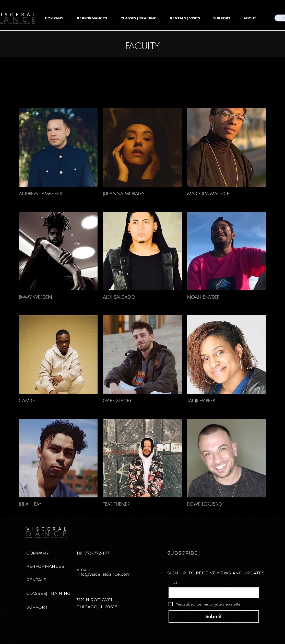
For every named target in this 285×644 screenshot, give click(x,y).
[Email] (212, 593)
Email (173, 583)
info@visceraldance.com (104, 574)
